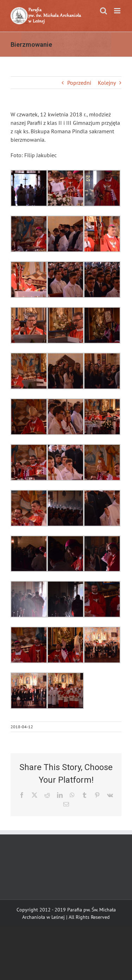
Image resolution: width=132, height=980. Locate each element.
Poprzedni (79, 83)
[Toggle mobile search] (103, 11)
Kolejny (107, 83)
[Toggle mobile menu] (118, 11)
